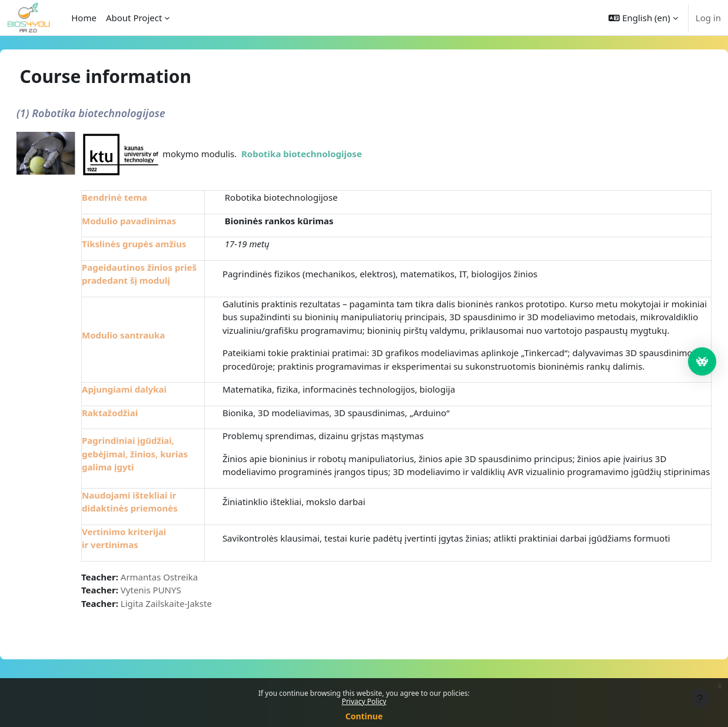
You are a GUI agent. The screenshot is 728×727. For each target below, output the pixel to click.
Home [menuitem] (84, 18)
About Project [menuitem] (134, 18)
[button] (643, 18)
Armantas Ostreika (187, 616)
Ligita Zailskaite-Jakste (195, 643)
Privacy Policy (364, 701)
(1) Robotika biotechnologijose (119, 113)
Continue (364, 716)
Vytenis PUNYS (179, 630)
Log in (708, 18)
